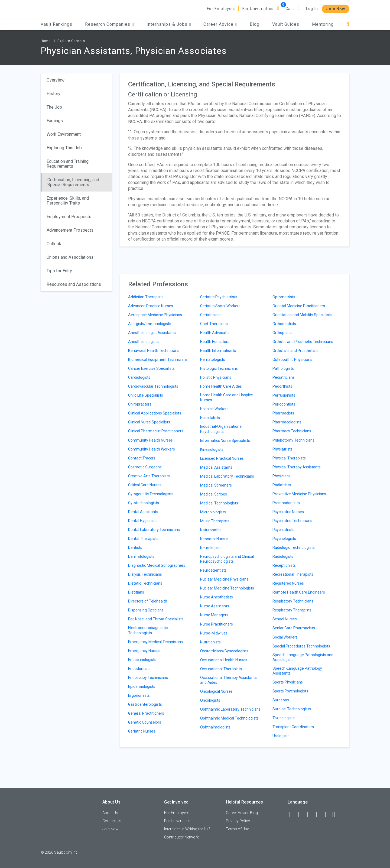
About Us (110, 813)
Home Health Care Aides (221, 386)
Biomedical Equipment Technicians (158, 359)
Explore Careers (71, 41)
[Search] (348, 24)
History (53, 94)
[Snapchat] (336, 815)
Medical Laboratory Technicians (227, 476)
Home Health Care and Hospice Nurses (227, 397)
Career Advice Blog (242, 813)
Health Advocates (215, 333)
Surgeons (281, 700)
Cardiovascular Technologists (153, 386)
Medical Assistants (216, 467)
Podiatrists (282, 485)
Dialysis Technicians (145, 574)
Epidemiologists (142, 686)
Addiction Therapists (146, 297)
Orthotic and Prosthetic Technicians (303, 342)
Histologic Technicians (219, 368)
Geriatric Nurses (142, 731)
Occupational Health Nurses (224, 660)
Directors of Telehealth (148, 601)
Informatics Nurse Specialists (225, 441)
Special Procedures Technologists (301, 646)
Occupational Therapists (221, 669)
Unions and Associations (70, 257)
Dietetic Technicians (145, 583)
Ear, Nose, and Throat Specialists (156, 619)
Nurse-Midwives (214, 633)
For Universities (258, 9)
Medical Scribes (214, 494)
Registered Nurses (288, 583)
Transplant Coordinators (293, 727)
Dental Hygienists (143, 521)
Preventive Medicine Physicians (299, 494)
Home (46, 41)
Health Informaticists (218, 351)
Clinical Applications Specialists (155, 413)
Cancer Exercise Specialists (151, 368)
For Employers (221, 9)
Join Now (336, 9)
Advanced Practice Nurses (151, 306)
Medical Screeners (216, 485)
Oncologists (210, 700)
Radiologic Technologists (294, 548)
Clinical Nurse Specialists (149, 422)
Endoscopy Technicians (148, 678)
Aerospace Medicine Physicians (155, 315)
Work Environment (64, 134)
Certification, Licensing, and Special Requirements (73, 182)
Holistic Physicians (216, 377)
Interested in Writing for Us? (187, 829)
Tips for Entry (59, 271)
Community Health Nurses (150, 440)
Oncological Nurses (216, 691)
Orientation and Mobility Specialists (302, 315)
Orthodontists (284, 324)
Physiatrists (282, 449)
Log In (312, 9)
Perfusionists (284, 395)
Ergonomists (139, 695)
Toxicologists (284, 718)
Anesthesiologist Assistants (152, 333)
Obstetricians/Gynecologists (224, 651)
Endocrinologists (142, 660)
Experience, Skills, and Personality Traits (68, 201)
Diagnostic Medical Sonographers (157, 565)
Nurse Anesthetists (217, 597)
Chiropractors (140, 404)
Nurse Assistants (215, 606)
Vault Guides (286, 24)
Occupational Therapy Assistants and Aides (228, 680)
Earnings (55, 121)
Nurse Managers (214, 615)
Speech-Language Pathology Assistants (297, 671)
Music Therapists (215, 521)
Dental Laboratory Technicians (154, 530)
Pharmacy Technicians (292, 431)
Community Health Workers (152, 449)
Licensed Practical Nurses (222, 458)
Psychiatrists (283, 530)
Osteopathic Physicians (292, 359)
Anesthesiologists (143, 342)
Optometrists (284, 297)
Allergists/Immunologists (150, 324)
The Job (54, 107)
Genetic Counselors (145, 722)
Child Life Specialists (146, 395)
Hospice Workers (214, 409)
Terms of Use (237, 829)
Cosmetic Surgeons (145, 467)
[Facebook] (291, 815)
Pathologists (283, 368)
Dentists (135, 548)
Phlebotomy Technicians (293, 440)
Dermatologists (141, 556)
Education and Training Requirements (68, 164)
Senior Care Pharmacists (294, 628)
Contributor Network (181, 837)
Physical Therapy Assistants (297, 467)
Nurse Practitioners (217, 624)
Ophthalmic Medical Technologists (229, 718)
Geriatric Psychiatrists (219, 297)
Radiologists (283, 556)
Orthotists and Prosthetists (295, 351)
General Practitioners (146, 713)
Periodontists (284, 404)
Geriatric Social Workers (220, 306)
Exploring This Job (64, 148)
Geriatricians (211, 315)
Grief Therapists (214, 324)
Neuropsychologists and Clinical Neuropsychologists (227, 559)
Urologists (281, 736)
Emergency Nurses (144, 651)
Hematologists (213, 359)
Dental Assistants (143, 512)
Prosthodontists (286, 503)
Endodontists (139, 669)
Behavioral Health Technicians (154, 351)
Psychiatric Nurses (288, 512)
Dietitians (136, 592)
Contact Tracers (142, 458)
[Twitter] (309, 815)
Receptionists (284, 565)
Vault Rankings (56, 24)
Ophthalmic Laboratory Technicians (230, 709)
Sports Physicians (288, 682)
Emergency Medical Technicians (155, 642)
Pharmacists (283, 413)
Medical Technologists (219, 503)
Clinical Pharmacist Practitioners (156, 431)
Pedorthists (282, 386)
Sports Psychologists (290, 691)
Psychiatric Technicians (292, 521)
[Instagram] (318, 815)
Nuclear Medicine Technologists (227, 588)
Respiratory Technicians (293, 601)
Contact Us (112, 821)
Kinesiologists (212, 449)
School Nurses (285, 619)
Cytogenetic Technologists (151, 494)
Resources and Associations (74, 284)
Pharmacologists (287, 422)
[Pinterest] (327, 815)
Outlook (54, 244)
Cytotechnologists (144, 503)
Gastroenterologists (145, 704)
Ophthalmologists (215, 727)
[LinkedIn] (300, 815)
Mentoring (323, 24)
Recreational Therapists (293, 574)
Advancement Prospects (70, 230)
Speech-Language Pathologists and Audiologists (303, 657)
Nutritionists (210, 642)
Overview (56, 80)
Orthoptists (282, 333)
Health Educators (215, 342)
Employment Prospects (69, 217)
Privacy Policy (238, 821)
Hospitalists (210, 418)
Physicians (282, 476)
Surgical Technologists (292, 709)
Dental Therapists (143, 539)
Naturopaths (211, 530)
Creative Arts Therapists (149, 476)
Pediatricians (284, 377)
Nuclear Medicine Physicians (224, 579)
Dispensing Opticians (146, 610)
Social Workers (285, 637)
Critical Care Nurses (145, 485)
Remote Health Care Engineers (299, 592)
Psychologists (284, 539)
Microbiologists (213, 512)
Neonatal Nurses (214, 539)
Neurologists (211, 548)
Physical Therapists (289, 458)
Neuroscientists (213, 570)
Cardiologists (139, 377)
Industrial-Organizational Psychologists (221, 429)
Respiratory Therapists (292, 610)
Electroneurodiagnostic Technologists (148, 630)
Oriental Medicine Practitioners (299, 306)
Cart (290, 9)
